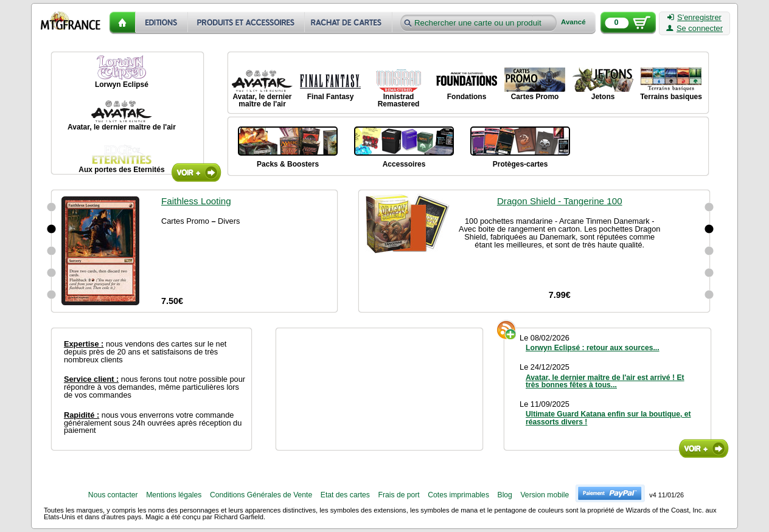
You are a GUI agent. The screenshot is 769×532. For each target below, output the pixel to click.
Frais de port (398, 495)
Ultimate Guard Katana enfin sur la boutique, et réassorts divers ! (608, 418)
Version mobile (545, 495)
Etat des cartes (345, 495)
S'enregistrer (694, 18)
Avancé (573, 22)
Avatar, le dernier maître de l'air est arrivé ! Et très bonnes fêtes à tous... (605, 381)
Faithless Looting (196, 201)
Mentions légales (174, 495)
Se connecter (694, 29)
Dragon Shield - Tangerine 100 (560, 201)
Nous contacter (113, 495)
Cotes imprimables (458, 495)
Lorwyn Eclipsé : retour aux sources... (593, 348)
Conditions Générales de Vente (261, 495)
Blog (505, 495)
